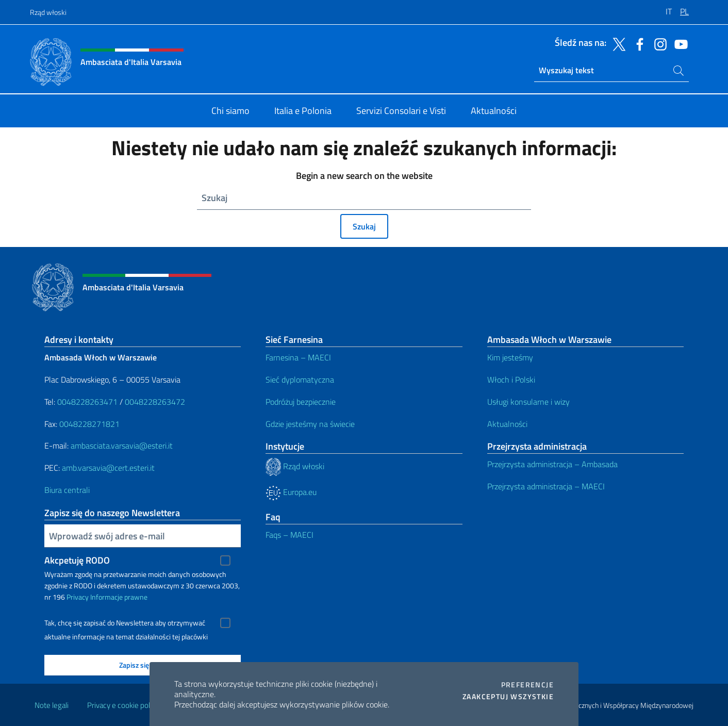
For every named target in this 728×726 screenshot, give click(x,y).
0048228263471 (87, 402)
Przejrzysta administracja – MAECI (546, 486)
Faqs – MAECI (289, 535)
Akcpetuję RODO (77, 560)
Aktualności (507, 424)
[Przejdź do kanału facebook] (637, 43)
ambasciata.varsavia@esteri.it (122, 445)
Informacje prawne (119, 597)
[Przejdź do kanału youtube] (679, 43)
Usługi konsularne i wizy (528, 402)
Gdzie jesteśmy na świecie (310, 424)
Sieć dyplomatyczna (300, 379)
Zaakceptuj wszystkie (508, 697)
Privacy (78, 597)
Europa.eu (291, 492)
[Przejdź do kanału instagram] (658, 43)
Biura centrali (67, 490)
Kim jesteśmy (510, 357)
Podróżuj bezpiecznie (301, 402)
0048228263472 (155, 402)
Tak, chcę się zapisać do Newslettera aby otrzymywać (125, 623)
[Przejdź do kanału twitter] (617, 43)
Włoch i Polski (511, 379)
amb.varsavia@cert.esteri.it (108, 468)
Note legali (52, 705)
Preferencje (527, 685)
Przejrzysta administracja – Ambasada (552, 464)
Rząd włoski (48, 12)
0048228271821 (89, 424)
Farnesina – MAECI (298, 357)
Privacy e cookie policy (123, 705)
